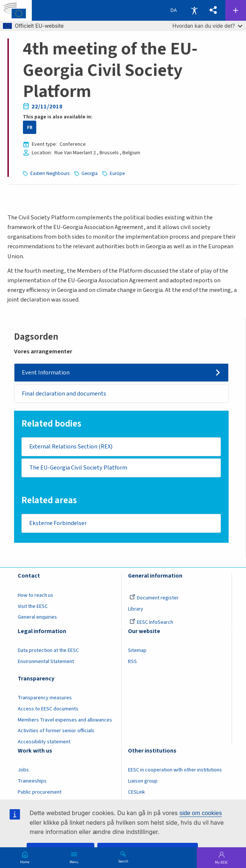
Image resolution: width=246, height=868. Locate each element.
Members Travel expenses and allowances (65, 720)
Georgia (90, 173)
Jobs (23, 770)
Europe (117, 173)
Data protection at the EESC (48, 651)
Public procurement (40, 793)
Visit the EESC (33, 607)
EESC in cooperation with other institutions (175, 770)
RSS (132, 662)
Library (136, 609)
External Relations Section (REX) (71, 447)
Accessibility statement (44, 742)
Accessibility (194, 10)
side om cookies (201, 813)
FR (30, 127)
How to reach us (36, 596)
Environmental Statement (46, 662)
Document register (154, 598)
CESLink (137, 793)
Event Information (46, 373)
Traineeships (32, 781)
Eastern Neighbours (50, 173)
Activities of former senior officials (56, 731)
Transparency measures (45, 698)
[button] (213, 10)
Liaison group (143, 781)
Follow (236, 10)
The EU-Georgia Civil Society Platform (78, 468)
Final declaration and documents (64, 394)
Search (123, 861)
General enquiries (37, 618)
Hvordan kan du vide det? (207, 26)
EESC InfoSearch (151, 623)
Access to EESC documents (48, 709)
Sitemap (137, 651)
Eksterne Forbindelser (58, 524)
